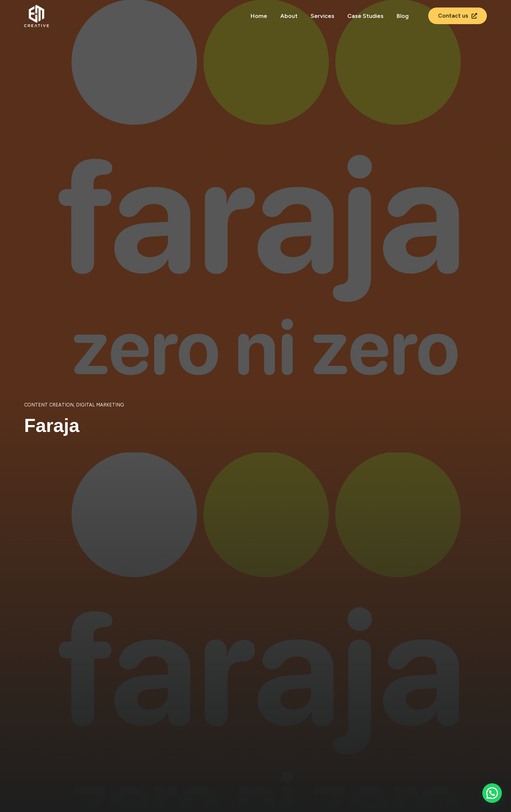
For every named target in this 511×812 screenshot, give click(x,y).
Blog (403, 16)
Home (259, 16)
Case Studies (365, 16)
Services (322, 16)
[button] (492, 793)
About (289, 16)
